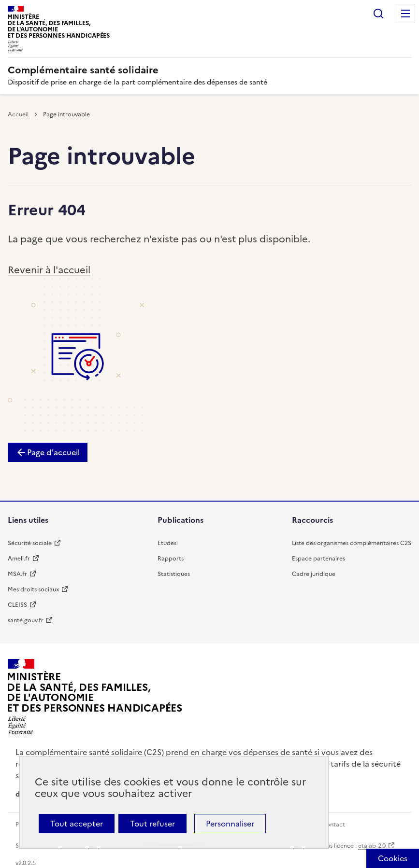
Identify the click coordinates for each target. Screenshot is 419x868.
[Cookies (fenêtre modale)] (393, 858)
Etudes (167, 543)
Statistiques (174, 574)
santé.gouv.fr (26, 620)
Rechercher (378, 14)
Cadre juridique (314, 574)
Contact (333, 825)
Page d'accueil (53, 452)
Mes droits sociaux (33, 589)
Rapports (171, 559)
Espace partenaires (318, 559)
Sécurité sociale (30, 543)
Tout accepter (77, 824)
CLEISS (17, 605)
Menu (405, 14)
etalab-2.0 (372, 846)
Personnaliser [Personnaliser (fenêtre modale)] (230, 824)
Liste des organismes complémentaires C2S (352, 543)
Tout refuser (152, 824)
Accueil (19, 114)
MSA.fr (17, 574)
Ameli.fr (19, 559)
